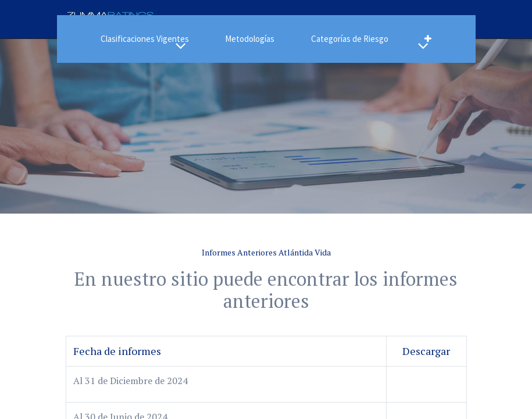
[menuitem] (250, 39)
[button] (428, 39)
